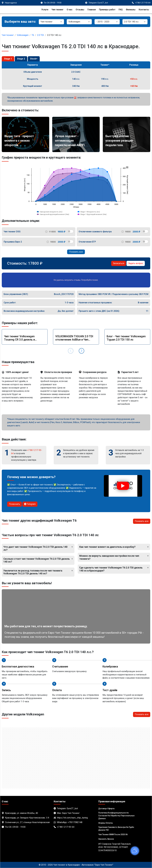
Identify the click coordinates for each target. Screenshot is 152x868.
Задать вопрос (136, 263)
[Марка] (79, 22)
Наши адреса (11, 3)
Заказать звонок (106, 839)
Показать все (76, 252)
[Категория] (51, 22)
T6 (33, 35)
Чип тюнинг (57, 10)
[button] (81, 351)
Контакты (144, 10)
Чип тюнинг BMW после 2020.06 (113, 834)
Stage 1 (8, 59)
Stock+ (34, 59)
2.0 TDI (41, 35)
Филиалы (131, 10)
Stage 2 (21, 59)
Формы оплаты (106, 823)
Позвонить (15, 504)
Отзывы (80, 10)
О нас (70, 10)
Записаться (119, 263)
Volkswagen (23, 35)
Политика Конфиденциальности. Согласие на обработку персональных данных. (116, 816)
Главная (92, 10)
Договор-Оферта (106, 809)
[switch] (70, 231)
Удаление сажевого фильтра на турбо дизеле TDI (116, 829)
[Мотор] (135, 22)
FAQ (121, 10)
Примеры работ (107, 10)
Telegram (30, 504)
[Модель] (107, 22)
